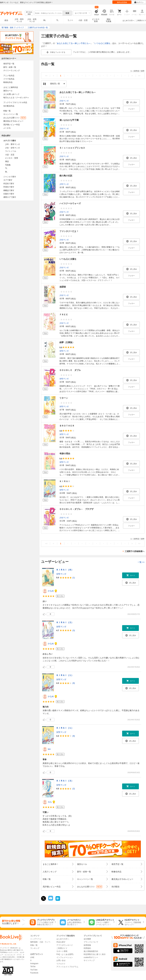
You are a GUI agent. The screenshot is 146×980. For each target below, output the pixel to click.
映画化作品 (8, 82)
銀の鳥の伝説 (66, 176)
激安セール (8, 91)
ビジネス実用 (96, 20)
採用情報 (87, 945)
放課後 (63, 287)
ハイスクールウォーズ (70, 203)
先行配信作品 (9, 106)
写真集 (8, 165)
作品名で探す (9, 184)
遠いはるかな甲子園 (69, 120)
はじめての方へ (128, 20)
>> (139, 76)
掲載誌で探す (9, 190)
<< (46, 76)
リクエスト (61, 964)
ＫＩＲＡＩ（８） (65, 570)
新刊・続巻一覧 (10, 67)
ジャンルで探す (10, 177)
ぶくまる (7, 128)
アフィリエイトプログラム (67, 967)
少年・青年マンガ (19, 20)
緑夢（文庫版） (67, 342)
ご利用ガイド (141, 20)
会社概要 (87, 939)
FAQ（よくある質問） (66, 954)
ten (49, 749)
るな (50, 802)
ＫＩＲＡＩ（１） (65, 675)
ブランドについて (91, 942)
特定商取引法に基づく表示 (95, 954)
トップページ (36, 939)
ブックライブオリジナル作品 (15, 102)
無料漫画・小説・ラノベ (40, 942)
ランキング (35, 948)
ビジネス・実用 (12, 158)
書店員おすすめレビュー (13, 121)
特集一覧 (7, 111)
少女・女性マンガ (32, 20)
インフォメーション (65, 957)
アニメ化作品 (9, 76)
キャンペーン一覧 (11, 114)
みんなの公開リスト (15, 118)
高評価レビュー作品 (12, 125)
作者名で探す (9, 187)
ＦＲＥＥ (64, 315)
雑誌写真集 (109, 20)
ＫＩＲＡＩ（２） (65, 622)
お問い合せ (61, 960)
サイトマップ (89, 960)
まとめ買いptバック (11, 94)
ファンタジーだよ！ (69, 231)
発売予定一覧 (9, 64)
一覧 (141, 562)
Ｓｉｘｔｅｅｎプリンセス (72, 148)
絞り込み (29, 13)
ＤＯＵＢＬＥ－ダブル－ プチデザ (76, 509)
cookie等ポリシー (91, 957)
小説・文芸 (83, 20)
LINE (32, 957)
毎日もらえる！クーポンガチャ (16, 98)
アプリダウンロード (65, 945)
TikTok (33, 967)
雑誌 (7, 161)
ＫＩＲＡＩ (65, 481)
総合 (6, 20)
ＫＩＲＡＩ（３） (65, 781)
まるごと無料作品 (11, 87)
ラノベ (70, 20)
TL (57, 20)
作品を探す (61, 942)
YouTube (34, 970)
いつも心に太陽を (102, 43)
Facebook (34, 973)
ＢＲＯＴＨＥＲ (67, 426)
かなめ (51, 591)
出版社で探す (9, 194)
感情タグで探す (10, 197)
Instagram (34, 964)
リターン (64, 398)
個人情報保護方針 (91, 951)
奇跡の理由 (65, 454)
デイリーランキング (12, 71)
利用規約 (87, 948)
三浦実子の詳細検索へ (135, 551)
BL (45, 20)
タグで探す (8, 180)
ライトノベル (11, 151)
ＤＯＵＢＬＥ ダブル (70, 370)
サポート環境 (62, 951)
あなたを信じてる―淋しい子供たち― (74, 43)
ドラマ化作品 (9, 79)
